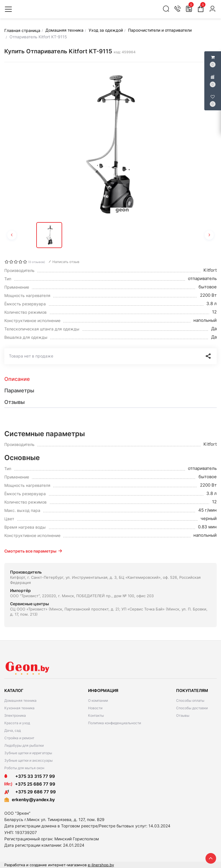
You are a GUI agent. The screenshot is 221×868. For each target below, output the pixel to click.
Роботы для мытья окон (24, 768)
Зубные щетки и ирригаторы (28, 753)
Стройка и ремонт (19, 738)
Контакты (96, 715)
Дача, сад (13, 730)
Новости (95, 708)
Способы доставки (192, 708)
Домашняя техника (20, 700)
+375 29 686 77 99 (30, 792)
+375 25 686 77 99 (35, 784)
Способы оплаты (190, 700)
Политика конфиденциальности (115, 723)
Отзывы (183, 715)
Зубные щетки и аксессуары (28, 760)
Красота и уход (17, 723)
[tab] (110, 379)
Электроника (15, 715)
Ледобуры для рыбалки (24, 745)
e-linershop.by (101, 865)
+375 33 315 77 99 (30, 776)
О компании (98, 700)
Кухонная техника (19, 708)
